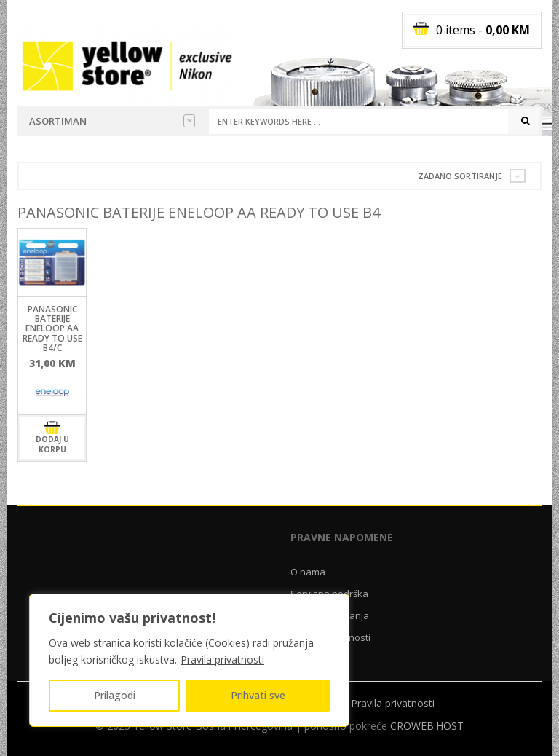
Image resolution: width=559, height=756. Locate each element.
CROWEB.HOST (427, 726)
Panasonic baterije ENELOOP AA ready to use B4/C (52, 328)
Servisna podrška (329, 594)
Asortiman (112, 121)
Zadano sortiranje (460, 176)
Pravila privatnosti (222, 659)
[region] (189, 660)
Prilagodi (115, 695)
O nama (308, 572)
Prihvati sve (258, 695)
